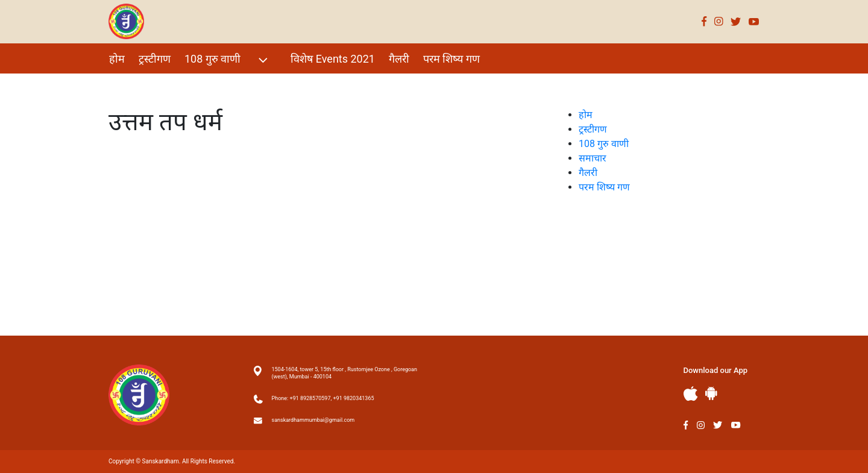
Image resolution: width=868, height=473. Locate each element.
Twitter (736, 21)
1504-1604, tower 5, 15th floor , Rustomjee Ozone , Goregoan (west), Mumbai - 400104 (344, 373)
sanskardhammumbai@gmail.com (313, 420)
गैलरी (399, 59)
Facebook (704, 21)
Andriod (711, 393)
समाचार (593, 158)
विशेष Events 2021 (333, 59)
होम (117, 59)
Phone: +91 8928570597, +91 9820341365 (323, 398)
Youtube (754, 21)
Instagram (719, 21)
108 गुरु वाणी (228, 60)
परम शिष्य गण (451, 59)
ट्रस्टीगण (155, 59)
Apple (691, 394)
